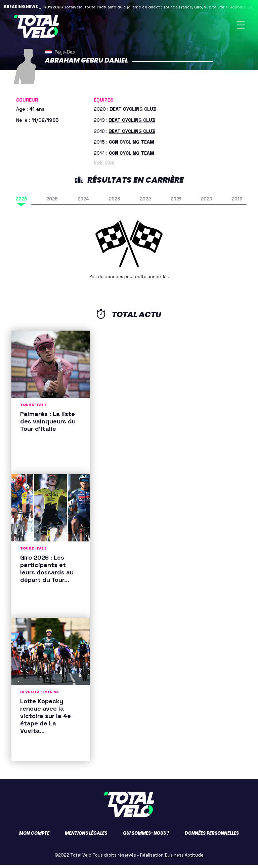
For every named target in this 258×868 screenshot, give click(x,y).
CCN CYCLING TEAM (132, 145)
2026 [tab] (21, 202)
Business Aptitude (184, 858)
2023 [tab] (115, 202)
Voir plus (104, 165)
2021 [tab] (176, 202)
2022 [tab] (145, 202)
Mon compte (34, 836)
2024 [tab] (83, 202)
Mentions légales (86, 836)
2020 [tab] (207, 202)
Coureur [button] (27, 103)
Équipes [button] (103, 103)
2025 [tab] (52, 202)
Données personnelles (212, 836)
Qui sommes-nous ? (146, 836)
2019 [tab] (237, 202)
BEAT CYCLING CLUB (133, 112)
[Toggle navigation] (241, 26)
